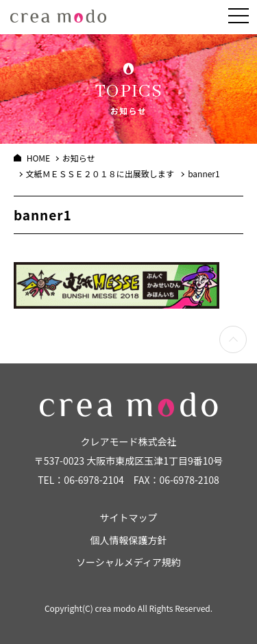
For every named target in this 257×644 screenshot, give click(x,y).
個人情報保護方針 (129, 540)
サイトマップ (129, 517)
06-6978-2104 (94, 480)
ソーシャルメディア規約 (128, 562)
